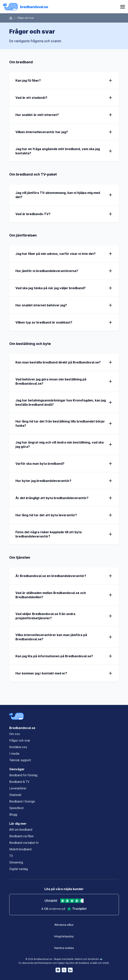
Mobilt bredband (20, 849)
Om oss (15, 734)
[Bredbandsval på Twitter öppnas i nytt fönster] (64, 970)
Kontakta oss (18, 747)
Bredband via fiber (22, 836)
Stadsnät (15, 795)
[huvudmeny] (122, 7)
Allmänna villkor (64, 925)
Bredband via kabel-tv (24, 843)
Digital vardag (19, 869)
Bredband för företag (23, 775)
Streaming (16, 862)
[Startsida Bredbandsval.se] (26, 7)
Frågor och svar (20, 740)
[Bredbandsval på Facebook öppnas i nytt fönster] (58, 970)
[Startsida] (11, 18)
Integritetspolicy (64, 936)
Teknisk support (20, 760)
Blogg (13, 815)
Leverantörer (18, 788)
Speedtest (16, 808)
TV (11, 856)
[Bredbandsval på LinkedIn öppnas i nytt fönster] (70, 970)
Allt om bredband (21, 830)
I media (14, 754)
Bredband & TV (19, 782)
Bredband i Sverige (22, 801)
